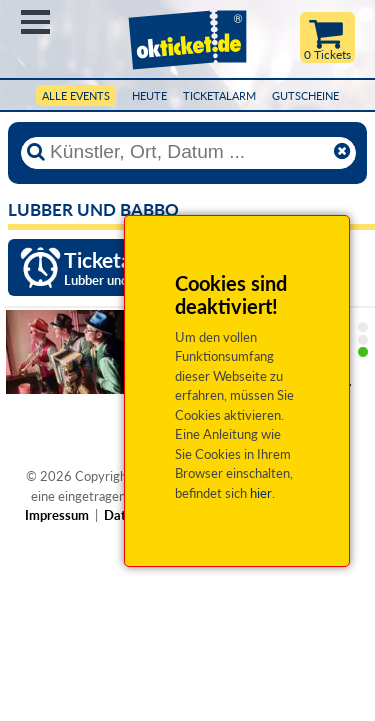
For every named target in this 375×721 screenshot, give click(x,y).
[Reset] (342, 152)
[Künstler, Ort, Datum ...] (188, 152)
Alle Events (76, 95)
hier (261, 493)
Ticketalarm (219, 95)
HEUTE (149, 95)
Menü (35, 22)
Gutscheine (305, 95)
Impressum (57, 515)
